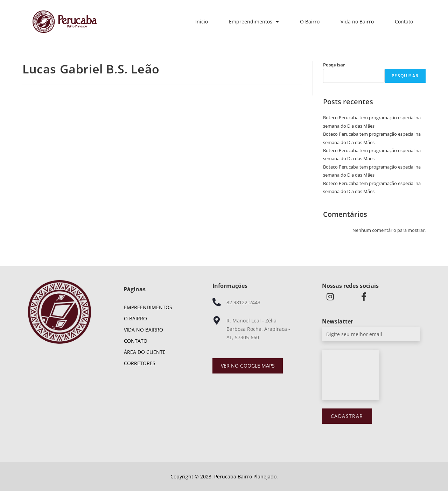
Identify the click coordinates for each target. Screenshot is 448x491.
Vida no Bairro (357, 22)
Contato (404, 22)
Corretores (140, 363)
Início (202, 22)
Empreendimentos (254, 22)
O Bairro (310, 22)
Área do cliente (145, 352)
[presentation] (351, 375)
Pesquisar (334, 65)
